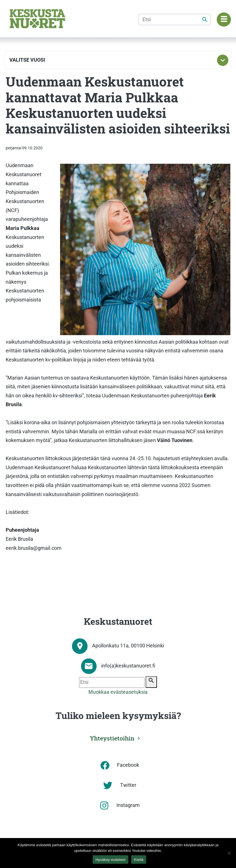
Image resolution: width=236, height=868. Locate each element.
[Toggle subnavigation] (223, 60)
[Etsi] (175, 20)
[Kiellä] (229, 853)
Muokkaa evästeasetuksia (118, 692)
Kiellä (139, 860)
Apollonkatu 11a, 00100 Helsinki (128, 646)
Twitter (128, 785)
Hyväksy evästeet (110, 860)
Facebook (128, 765)
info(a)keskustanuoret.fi (128, 666)
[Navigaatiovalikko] (224, 20)
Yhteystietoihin (112, 738)
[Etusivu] (37, 19)
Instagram (128, 805)
